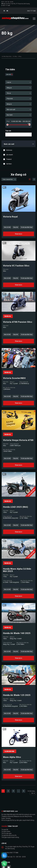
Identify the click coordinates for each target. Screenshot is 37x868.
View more (18, 234)
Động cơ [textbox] (9, 104)
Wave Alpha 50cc (12, 757)
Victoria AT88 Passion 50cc (18, 322)
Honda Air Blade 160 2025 (17, 633)
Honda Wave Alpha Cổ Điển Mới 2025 (17, 570)
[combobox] (18, 82)
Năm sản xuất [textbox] (11, 109)
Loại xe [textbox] (9, 82)
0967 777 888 (6, 6)
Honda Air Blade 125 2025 (17, 695)
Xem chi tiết (7, 227)
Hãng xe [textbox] (9, 88)
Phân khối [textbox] (10, 99)
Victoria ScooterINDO (14, 378)
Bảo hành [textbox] (10, 115)
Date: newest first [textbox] (8, 179)
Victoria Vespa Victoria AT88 (18, 440)
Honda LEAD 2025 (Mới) (16, 507)
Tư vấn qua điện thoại (27, 227)
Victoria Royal (10, 217)
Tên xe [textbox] (9, 93)
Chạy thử (16, 227)
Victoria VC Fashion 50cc (16, 266)
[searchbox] (8, 135)
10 (32, 793)
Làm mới (9, 74)
